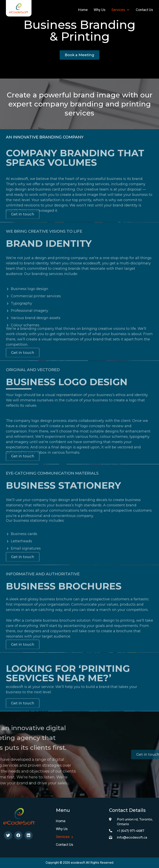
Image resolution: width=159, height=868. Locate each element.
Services (121, 10)
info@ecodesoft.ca (128, 837)
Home (83, 10)
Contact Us (144, 10)
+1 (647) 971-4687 (127, 831)
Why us (100, 10)
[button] (79, 55)
